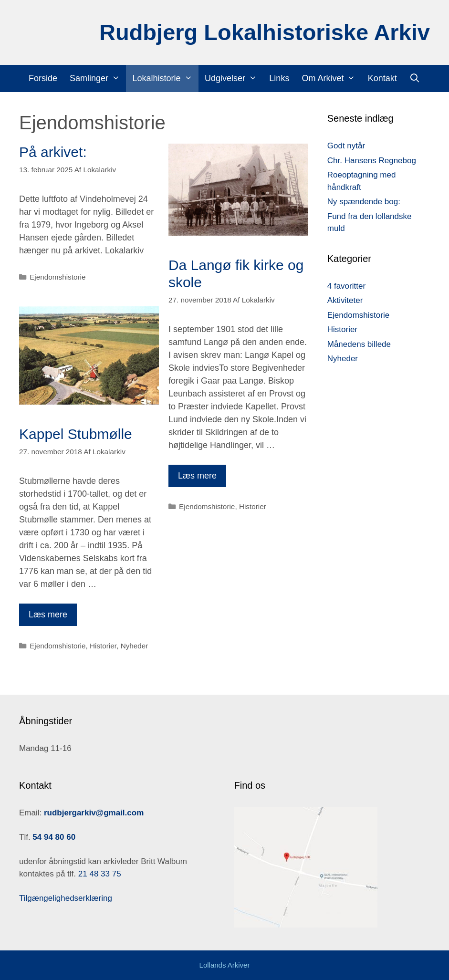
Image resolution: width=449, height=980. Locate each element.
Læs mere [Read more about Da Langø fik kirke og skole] (197, 476)
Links (279, 78)
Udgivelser (234, 78)
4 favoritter (346, 286)
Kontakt (382, 78)
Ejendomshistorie (57, 277)
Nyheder (135, 646)
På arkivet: (53, 152)
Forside (43, 78)
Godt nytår (346, 146)
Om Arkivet (331, 78)
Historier (253, 506)
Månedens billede (359, 344)
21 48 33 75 (99, 874)
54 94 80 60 (54, 837)
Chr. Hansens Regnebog (372, 161)
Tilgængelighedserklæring (66, 898)
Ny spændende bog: (364, 202)
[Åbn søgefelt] (415, 78)
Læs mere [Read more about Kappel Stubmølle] (48, 615)
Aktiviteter (345, 300)
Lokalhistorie (165, 78)
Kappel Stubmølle (76, 434)
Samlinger (98, 78)
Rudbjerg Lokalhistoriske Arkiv (265, 32)
